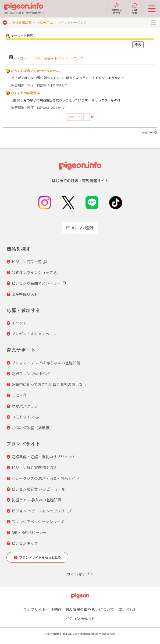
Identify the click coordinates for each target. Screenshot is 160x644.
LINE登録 (135, 9)
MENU (153, 23)
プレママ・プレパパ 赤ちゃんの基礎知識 (46, 363)
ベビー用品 (45, 22)
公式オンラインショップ (32, 272)
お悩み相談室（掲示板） (32, 428)
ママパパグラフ (25, 406)
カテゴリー (22, 58)
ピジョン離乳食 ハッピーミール (38, 489)
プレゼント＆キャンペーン (34, 334)
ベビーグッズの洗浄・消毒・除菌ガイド (45, 478)
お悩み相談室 (22, 22)
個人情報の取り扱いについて (90, 609)
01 (87, 117)
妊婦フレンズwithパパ (31, 374)
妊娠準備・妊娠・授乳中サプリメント (44, 457)
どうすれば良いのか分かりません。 (37, 71)
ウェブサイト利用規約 (42, 609)
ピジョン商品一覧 (27, 262)
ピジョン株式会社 (80, 618)
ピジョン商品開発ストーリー (36, 283)
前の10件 (74, 117)
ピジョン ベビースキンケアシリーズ (42, 511)
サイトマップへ (80, 574)
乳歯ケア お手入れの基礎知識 (36, 500)
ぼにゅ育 (19, 395)
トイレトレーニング (69, 58)
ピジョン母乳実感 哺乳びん (35, 467)
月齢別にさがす (117, 9)
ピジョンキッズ (25, 543)
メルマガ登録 (80, 228)
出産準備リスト (25, 294)
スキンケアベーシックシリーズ (38, 522)
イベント (19, 323)
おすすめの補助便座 (25, 93)
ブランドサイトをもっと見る (40, 557)
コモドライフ (23, 417)
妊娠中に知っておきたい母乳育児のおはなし (49, 384)
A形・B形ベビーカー (29, 532)
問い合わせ (128, 609)
